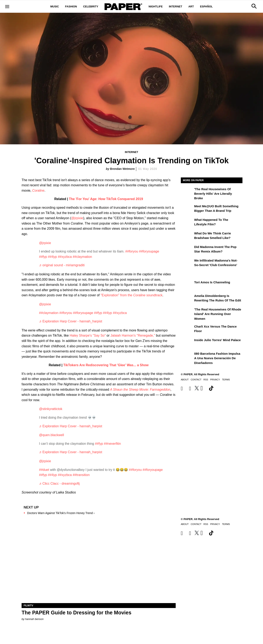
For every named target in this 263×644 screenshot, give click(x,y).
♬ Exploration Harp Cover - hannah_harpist (71, 321)
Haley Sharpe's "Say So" (88, 335)
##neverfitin (112, 444)
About (185, 380)
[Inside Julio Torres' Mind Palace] (187, 343)
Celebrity (91, 6)
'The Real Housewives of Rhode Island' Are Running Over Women (218, 314)
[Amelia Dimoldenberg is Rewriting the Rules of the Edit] (187, 299)
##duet (44, 470)
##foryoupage (149, 251)
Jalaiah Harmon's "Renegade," (133, 335)
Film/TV (28, 606)
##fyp (43, 257)
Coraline (38, 191)
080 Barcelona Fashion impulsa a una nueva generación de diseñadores (217, 358)
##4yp (53, 257)
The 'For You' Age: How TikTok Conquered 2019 (106, 199)
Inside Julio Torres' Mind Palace (217, 340)
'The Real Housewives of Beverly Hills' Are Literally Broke (213, 194)
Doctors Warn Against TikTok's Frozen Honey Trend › (61, 513)
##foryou (132, 251)
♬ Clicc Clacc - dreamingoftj (59, 484)
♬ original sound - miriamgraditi (62, 265)
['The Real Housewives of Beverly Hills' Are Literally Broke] (187, 192)
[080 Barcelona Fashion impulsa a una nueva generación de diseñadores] (187, 357)
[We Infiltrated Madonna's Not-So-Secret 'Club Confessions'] (187, 263)
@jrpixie (77, 218)
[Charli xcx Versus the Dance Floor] (187, 329)
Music (55, 6)
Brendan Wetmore (122, 169)
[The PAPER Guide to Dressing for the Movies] (99, 565)
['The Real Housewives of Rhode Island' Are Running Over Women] (187, 312)
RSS (206, 380)
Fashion (71, 6)
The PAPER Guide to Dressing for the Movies (76, 613)
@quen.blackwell (51, 435)
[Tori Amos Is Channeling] (187, 285)
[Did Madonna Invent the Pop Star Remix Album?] (187, 250)
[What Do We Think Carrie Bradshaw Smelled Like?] (187, 236)
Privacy (215, 380)
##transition (81, 475)
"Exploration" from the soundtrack (131, 295)
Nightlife (156, 6)
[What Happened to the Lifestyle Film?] (187, 223)
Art (191, 6)
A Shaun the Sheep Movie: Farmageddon (140, 390)
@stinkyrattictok (51, 409)
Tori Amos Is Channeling (212, 282)
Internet (176, 6)
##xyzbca (65, 257)
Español (206, 6)
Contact (196, 380)
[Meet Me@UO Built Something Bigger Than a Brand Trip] (187, 209)
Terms (226, 380)
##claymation (82, 257)
